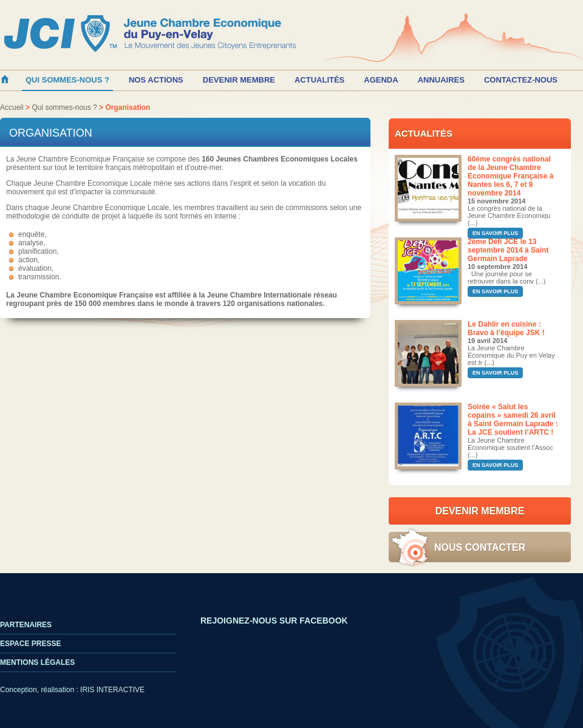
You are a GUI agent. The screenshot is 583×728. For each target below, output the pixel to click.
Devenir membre (239, 80)
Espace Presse (30, 644)
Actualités (319, 80)
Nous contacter (480, 547)
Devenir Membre (480, 511)
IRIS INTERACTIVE (112, 690)
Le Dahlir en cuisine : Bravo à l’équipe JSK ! (506, 328)
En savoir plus (495, 233)
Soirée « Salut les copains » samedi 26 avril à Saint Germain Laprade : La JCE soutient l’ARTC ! (513, 420)
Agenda (381, 80)
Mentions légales (37, 662)
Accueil (12, 107)
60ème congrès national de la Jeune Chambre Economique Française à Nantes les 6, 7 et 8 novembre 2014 (510, 176)
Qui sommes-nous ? (64, 107)
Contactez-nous (521, 80)
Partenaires (26, 625)
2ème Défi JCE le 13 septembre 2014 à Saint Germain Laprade (508, 250)
